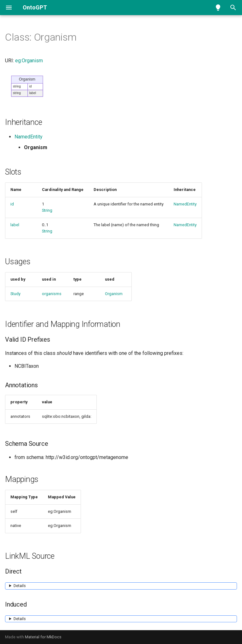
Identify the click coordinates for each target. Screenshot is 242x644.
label (15, 225)
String (47, 210)
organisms (52, 294)
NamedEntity (29, 137)
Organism (114, 294)
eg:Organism (29, 61)
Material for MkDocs (43, 637)
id (12, 204)
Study (15, 294)
